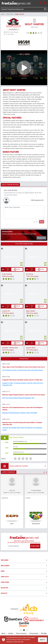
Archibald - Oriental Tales (10, 348)
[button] (44, 472)
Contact (11, 633)
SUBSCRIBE (35, 546)
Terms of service (21, 633)
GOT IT (42, 640)
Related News (24, 359)
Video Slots (10, 14)
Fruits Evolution (7, 274)
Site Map (44, 633)
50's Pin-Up (30, 274)
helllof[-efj (5, 498)
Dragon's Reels (31, 348)
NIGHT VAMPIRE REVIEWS (10, 185)
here (22, 642)
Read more (41, 238)
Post (42, 222)
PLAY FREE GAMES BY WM (24, 244)
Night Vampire (31, 311)
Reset (36, 222)
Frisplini (28, 498)
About (3, 633)
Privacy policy (34, 633)
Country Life (6, 311)
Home (3, 14)
